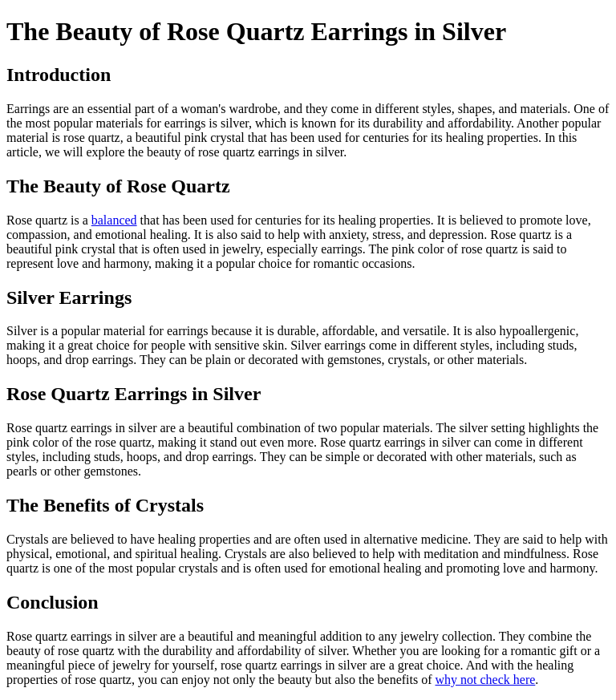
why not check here (486, 680)
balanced (114, 220)
